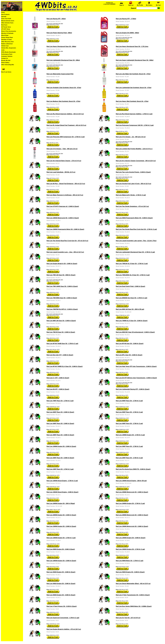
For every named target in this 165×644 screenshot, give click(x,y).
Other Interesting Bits (8, 65)
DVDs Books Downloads (8, 52)
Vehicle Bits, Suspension (9, 48)
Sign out (131, 5)
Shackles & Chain (6, 40)
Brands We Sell (6, 60)
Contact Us (5, 58)
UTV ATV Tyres (6, 29)
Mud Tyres (4, 25)
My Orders (149, 5)
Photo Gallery (5, 63)
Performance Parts (7, 54)
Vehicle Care (5, 46)
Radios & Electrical (7, 44)
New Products (5, 14)
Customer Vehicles (7, 56)
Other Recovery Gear (7, 42)
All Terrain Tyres (6, 27)
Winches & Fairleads (7, 33)
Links (3, 50)
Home (3, 12)
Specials (4, 17)
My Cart (158, 5)
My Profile (140, 5)
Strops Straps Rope (7, 37)
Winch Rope (5, 35)
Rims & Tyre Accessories (9, 31)
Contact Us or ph (109, 3)
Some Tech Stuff (6, 19)
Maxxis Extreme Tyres (8, 21)
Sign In (122, 5)
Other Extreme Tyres (7, 23)
